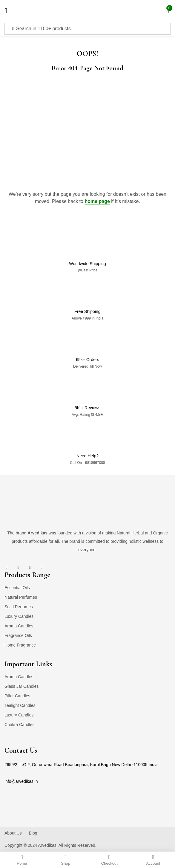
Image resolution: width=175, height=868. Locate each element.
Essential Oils (17, 588)
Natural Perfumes (21, 597)
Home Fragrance (20, 645)
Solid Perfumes (19, 607)
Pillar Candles (17, 696)
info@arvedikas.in (21, 781)
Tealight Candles (20, 705)
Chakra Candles (19, 725)
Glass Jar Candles (22, 686)
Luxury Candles (19, 616)
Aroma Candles (19, 626)
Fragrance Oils (18, 635)
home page (97, 201)
